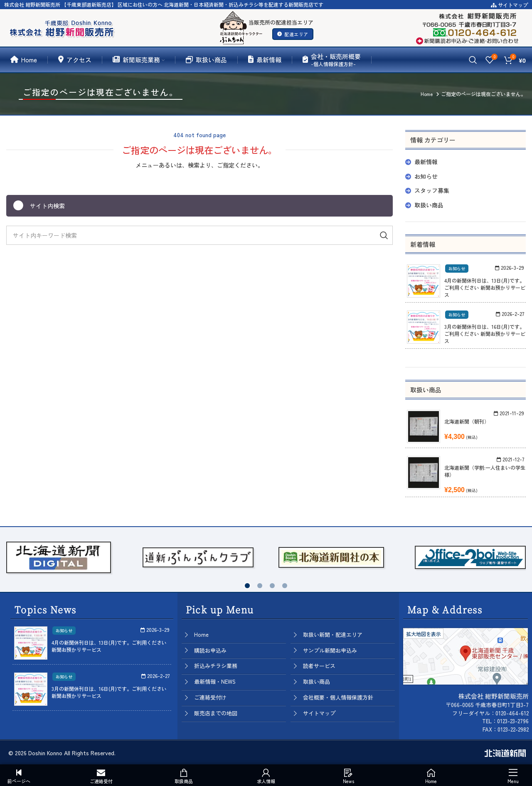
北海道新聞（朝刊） (467, 421)
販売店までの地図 (216, 713)
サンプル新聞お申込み (330, 650)
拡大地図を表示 (424, 634)
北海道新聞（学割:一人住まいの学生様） (485, 471)
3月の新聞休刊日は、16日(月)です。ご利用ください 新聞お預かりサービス (485, 334)
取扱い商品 (429, 205)
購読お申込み (210, 650)
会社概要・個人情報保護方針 (338, 697)
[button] (247, 586)
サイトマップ (509, 5)
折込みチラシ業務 (216, 666)
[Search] (473, 60)
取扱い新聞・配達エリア (333, 634)
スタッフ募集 (432, 190)
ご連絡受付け (210, 697)
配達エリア (293, 34)
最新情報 (426, 162)
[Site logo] (64, 27)
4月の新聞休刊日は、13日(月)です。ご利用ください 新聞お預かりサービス (485, 287)
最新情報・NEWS (215, 681)
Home (201, 634)
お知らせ (426, 176)
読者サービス (319, 666)
